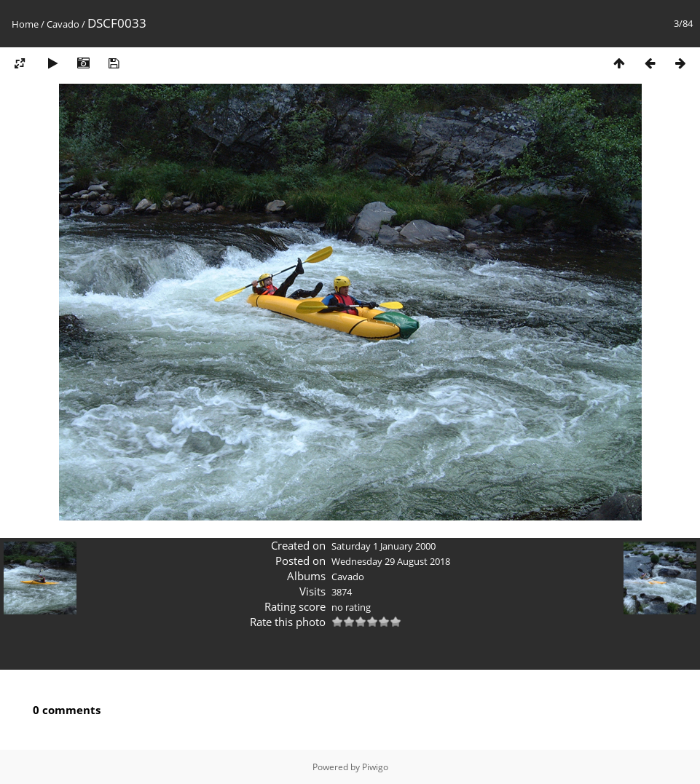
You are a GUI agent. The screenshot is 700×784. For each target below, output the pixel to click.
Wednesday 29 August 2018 (391, 561)
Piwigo (375, 767)
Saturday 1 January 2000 (384, 546)
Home (25, 24)
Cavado (63, 24)
